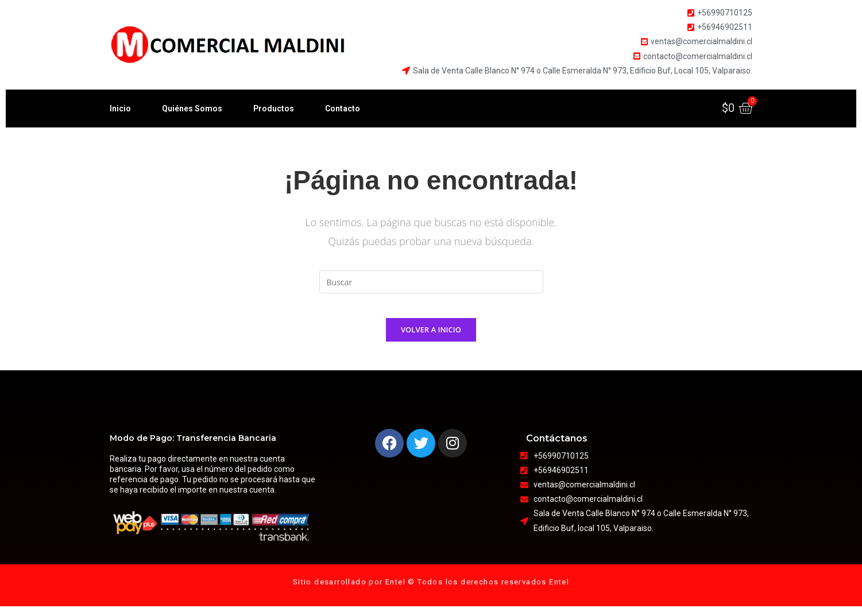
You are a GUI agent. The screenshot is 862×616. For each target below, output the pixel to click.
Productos (274, 109)
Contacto (343, 109)
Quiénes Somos (192, 109)
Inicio (120, 109)
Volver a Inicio (431, 339)
